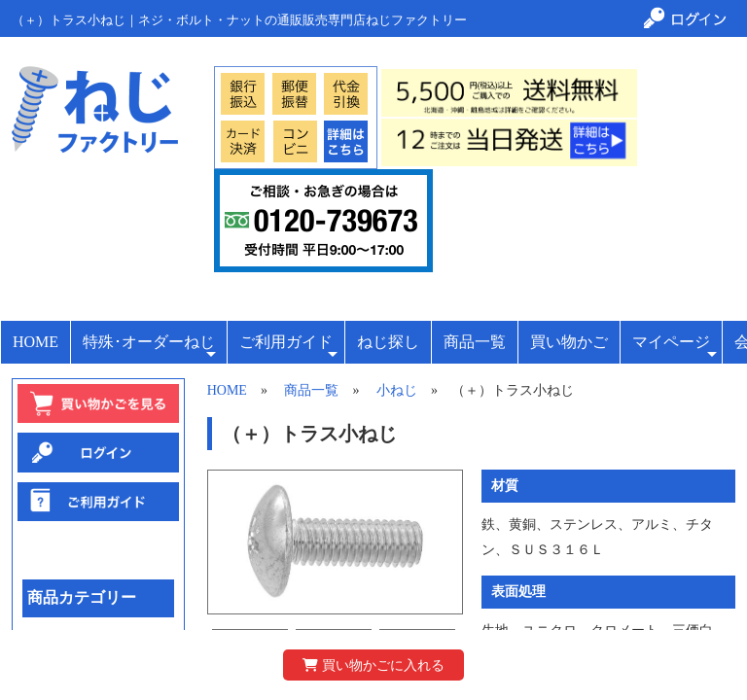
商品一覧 (475, 342)
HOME (36, 342)
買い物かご (569, 342)
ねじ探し (388, 342)
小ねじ (397, 390)
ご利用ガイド (288, 348)
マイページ (675, 348)
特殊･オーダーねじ (149, 348)
